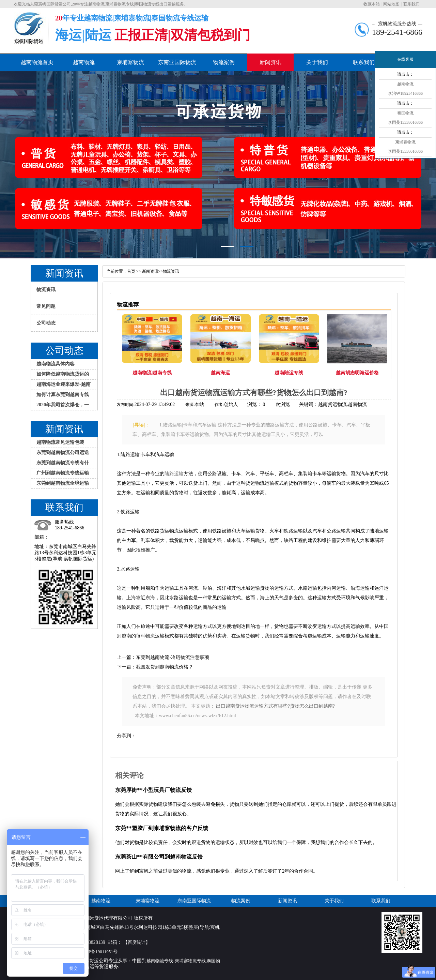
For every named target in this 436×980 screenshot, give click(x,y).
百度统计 (137, 942)
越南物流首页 (37, 62)
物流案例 (224, 62)
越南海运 (220, 373)
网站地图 (391, 4)
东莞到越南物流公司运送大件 (63, 454)
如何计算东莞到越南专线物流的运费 (63, 396)
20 (59, 18)
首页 (132, 271)
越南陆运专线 (289, 373)
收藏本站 (372, 4)
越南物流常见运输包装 (60, 442)
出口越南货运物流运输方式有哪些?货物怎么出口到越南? (275, 706)
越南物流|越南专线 (152, 373)
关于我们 (317, 62)
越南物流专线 (160, 961)
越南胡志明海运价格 (357, 373)
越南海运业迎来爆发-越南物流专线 (64, 386)
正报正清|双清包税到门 (182, 35)
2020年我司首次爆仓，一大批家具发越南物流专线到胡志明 (63, 406)
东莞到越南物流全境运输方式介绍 (63, 485)
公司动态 (46, 323)
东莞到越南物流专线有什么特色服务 (63, 464)
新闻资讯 (270, 62)
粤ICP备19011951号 (100, 952)
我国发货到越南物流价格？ (165, 667)
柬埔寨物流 (130, 62)
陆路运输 (174, 474)
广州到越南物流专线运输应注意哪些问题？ (63, 474)
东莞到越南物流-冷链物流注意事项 (173, 657)
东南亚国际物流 (177, 62)
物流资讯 (46, 290)
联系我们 (411, 4)
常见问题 (46, 306)
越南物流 (84, 62)
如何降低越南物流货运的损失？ (63, 376)
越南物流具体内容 (56, 364)
